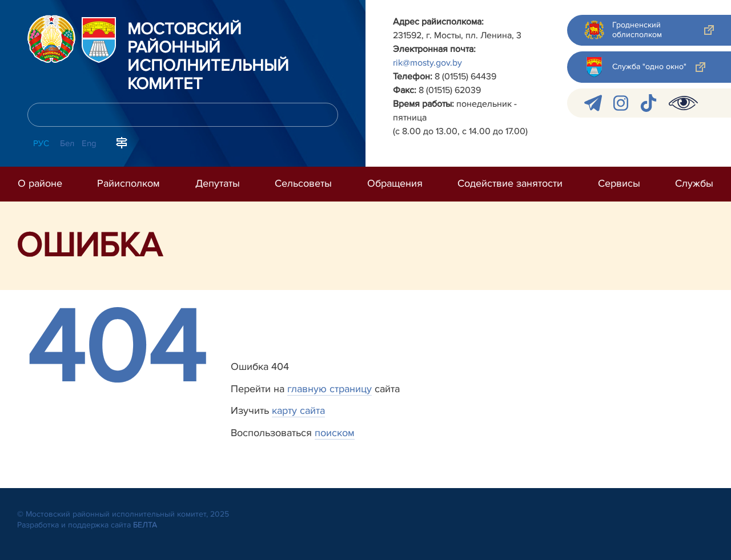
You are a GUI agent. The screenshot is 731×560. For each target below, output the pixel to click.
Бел (67, 143)
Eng (89, 143)
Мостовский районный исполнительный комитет (208, 57)
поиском (335, 433)
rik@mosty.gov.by (427, 63)
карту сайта (298, 410)
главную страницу (330, 389)
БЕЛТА (145, 525)
